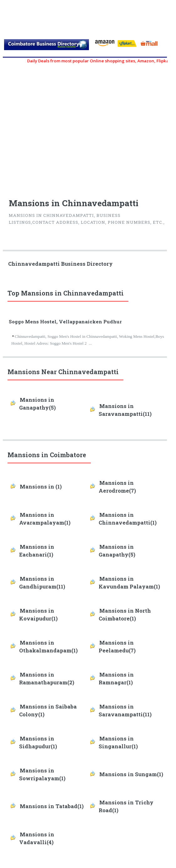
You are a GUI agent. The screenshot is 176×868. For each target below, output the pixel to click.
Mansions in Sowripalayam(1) (42, 774)
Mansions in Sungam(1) (131, 774)
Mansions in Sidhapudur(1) (38, 743)
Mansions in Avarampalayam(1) (45, 519)
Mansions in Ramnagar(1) (116, 679)
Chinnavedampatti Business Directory (60, 264)
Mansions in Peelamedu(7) (117, 647)
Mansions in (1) (41, 487)
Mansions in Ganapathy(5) (37, 404)
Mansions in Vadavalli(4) (37, 838)
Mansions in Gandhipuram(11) (42, 583)
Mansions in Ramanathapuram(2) (47, 679)
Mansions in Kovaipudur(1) (38, 615)
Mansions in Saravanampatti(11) (125, 410)
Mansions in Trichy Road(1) (126, 806)
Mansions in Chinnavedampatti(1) (128, 519)
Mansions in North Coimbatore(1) (125, 615)
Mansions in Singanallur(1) (118, 743)
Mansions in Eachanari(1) (37, 551)
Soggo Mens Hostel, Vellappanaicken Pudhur (65, 322)
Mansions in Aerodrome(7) (117, 487)
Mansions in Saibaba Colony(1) (48, 711)
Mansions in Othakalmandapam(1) (48, 647)
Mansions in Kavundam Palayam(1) (129, 583)
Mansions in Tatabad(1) (52, 806)
